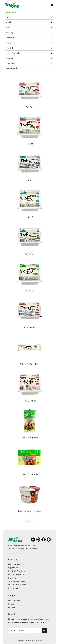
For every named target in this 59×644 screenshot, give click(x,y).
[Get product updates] (25, 630)
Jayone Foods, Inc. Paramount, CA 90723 (22, 546)
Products (12, 578)
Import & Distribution (17, 585)
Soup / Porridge (12, 68)
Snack (8, 27)
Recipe (11, 604)
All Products (11, 12)
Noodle (9, 22)
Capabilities (13, 568)
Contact (12, 607)
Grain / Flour (11, 63)
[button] (52, 5)
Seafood (9, 58)
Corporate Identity (16, 574)
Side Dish (9, 48)
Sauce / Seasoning (13, 53)
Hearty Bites (11, 38)
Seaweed (9, 43)
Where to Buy (14, 600)
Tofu (8, 17)
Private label (14, 588)
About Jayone (14, 564)
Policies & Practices (16, 571)
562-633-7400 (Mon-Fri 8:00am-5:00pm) (22, 548)
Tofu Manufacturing (17, 581)
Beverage (10, 32)
